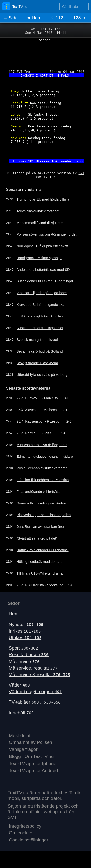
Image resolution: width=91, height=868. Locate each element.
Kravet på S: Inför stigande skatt (41, 305)
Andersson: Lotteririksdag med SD (43, 270)
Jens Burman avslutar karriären (41, 527)
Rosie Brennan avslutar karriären (42, 468)
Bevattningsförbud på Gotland (40, 351)
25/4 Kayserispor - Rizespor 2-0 (44, 421)
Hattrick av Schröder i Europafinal (42, 550)
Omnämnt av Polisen (31, 742)
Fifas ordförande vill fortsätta (39, 492)
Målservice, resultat (33, 668)
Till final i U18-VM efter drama (40, 573)
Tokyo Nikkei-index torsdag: (38, 211)
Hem (34, 18)
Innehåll (21, 713)
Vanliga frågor (23, 749)
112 (57, 18)
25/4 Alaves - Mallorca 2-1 (42, 410)
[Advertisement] (45, 54)
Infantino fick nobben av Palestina (43, 480)
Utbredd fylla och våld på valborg (42, 375)
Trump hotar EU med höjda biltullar (44, 199)
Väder (19, 685)
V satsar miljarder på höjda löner (42, 293)
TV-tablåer (35, 702)
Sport (23, 648)
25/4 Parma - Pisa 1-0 (41, 433)
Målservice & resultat (39, 675)
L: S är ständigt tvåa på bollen (40, 316)
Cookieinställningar (29, 840)
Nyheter (26, 624)
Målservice (24, 661)
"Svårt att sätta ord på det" (37, 538)
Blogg (15, 756)
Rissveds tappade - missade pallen (44, 515)
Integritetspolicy (25, 826)
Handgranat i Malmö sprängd (39, 258)
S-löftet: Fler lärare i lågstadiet (40, 328)
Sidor (11, 18)
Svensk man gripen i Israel (37, 340)
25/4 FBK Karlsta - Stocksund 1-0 (45, 585)
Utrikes (25, 638)
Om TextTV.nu (39, 756)
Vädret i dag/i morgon (35, 692)
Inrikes (25, 631)
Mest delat (20, 735)
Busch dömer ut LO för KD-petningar (45, 281)
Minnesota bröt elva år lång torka (42, 445)
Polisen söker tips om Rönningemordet (46, 234)
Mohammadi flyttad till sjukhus (40, 223)
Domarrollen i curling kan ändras (42, 503)
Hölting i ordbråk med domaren (41, 562)
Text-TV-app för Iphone (33, 763)
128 (80, 18)
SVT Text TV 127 (46, 28)
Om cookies (21, 833)
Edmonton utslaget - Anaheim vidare (45, 457)
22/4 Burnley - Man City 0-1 (43, 398)
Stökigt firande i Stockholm (37, 363)
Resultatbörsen (29, 655)
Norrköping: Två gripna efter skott (42, 246)
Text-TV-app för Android (33, 770)
